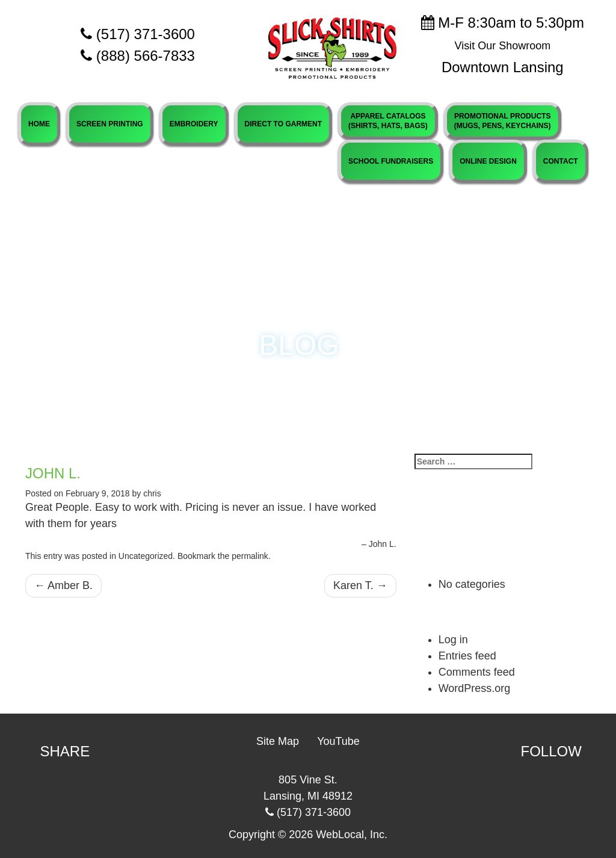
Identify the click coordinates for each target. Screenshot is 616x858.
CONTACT (561, 161)
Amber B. (63, 585)
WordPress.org (475, 688)
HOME (39, 124)
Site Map (278, 741)
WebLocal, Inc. (352, 835)
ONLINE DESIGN (488, 161)
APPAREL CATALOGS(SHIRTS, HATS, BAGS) (388, 121)
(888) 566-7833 (146, 56)
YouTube (338, 741)
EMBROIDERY (194, 124)
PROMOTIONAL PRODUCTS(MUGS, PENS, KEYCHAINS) (503, 121)
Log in (453, 640)
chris (152, 493)
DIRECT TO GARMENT (283, 124)
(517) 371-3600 (138, 34)
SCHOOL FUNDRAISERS (391, 161)
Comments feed (477, 672)
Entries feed (467, 656)
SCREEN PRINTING (110, 124)
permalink (250, 556)
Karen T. (360, 585)
